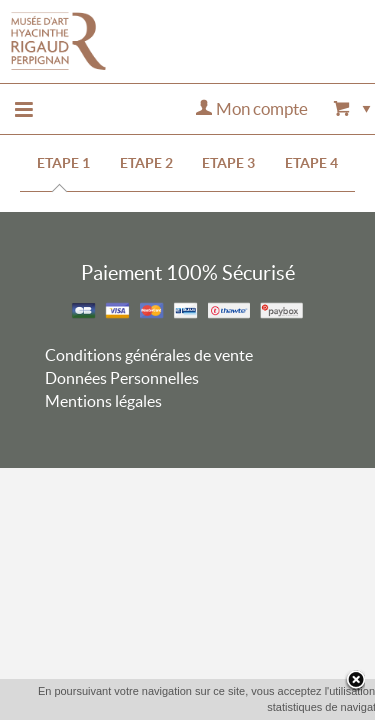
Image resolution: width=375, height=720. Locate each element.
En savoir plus (291, 706)
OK (220, 707)
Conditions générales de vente (149, 355)
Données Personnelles (122, 378)
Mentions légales (103, 401)
